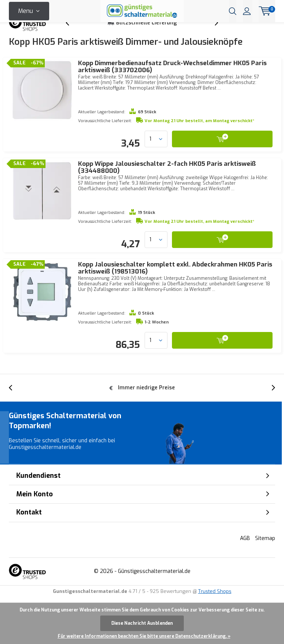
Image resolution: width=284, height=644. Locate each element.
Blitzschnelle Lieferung (146, 35)
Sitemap (265, 585)
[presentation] (71, 35)
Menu (26, 11)
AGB (245, 585)
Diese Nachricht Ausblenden (142, 623)
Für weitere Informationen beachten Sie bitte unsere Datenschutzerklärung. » (144, 636)
